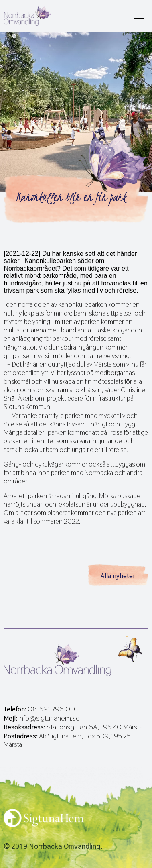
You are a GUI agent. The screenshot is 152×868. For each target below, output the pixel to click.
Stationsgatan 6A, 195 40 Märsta (95, 727)
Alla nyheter (118, 576)
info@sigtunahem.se (49, 718)
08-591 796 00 (51, 709)
